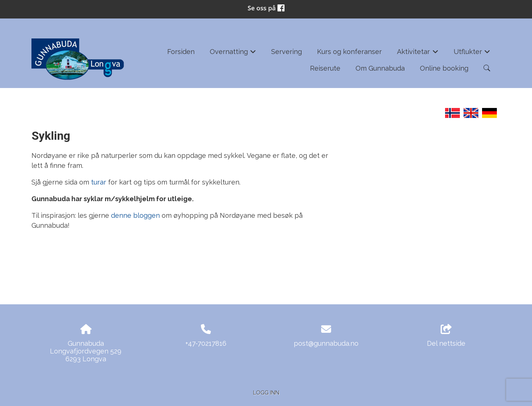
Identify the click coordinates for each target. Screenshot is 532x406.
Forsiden (181, 52)
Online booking (444, 68)
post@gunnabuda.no (326, 343)
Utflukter (472, 54)
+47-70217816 (206, 343)
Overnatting (233, 54)
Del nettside (446, 336)
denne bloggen (136, 215)
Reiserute (325, 68)
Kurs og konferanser (349, 52)
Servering (287, 52)
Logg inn (266, 393)
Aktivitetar (418, 54)
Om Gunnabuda (380, 68)
